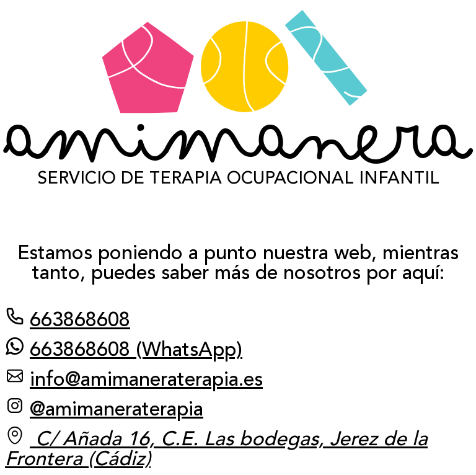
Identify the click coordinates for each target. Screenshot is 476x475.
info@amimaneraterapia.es (134, 378)
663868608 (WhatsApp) (124, 348)
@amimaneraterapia (104, 408)
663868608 (68, 319)
